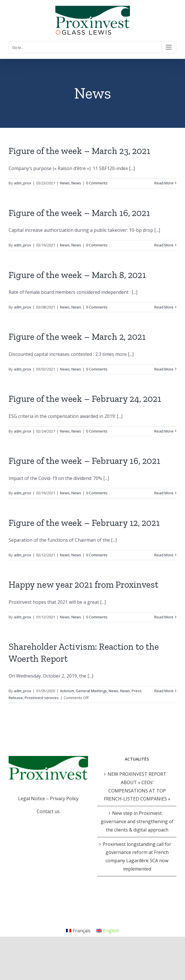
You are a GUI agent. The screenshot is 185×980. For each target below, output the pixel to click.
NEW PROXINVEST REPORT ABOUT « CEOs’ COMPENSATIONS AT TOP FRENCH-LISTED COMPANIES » (137, 786)
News (65, 183)
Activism (67, 691)
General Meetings (91, 691)
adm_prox (23, 183)
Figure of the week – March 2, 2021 (77, 337)
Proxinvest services (42, 698)
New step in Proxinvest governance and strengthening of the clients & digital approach (137, 821)
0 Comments (97, 183)
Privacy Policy (64, 798)
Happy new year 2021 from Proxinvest (83, 584)
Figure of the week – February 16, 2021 (84, 461)
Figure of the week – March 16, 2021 (79, 213)
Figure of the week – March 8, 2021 (77, 275)
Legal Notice (32, 798)
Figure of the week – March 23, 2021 (79, 151)
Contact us (48, 811)
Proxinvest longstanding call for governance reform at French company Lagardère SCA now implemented (137, 856)
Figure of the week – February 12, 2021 (84, 523)
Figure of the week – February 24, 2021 (85, 399)
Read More (164, 183)
